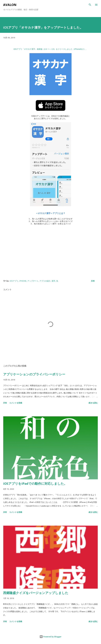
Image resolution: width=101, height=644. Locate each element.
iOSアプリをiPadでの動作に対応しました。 (35, 483)
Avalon (10, 5)
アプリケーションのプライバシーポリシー (34, 374)
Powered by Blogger (50, 637)
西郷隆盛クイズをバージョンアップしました (36, 593)
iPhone (23, 281)
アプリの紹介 (45, 281)
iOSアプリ (14, 281)
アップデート (33, 281)
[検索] (90, 5)
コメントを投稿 (16, 403)
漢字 (53, 281)
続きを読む (93, 403)
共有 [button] (93, 281)
